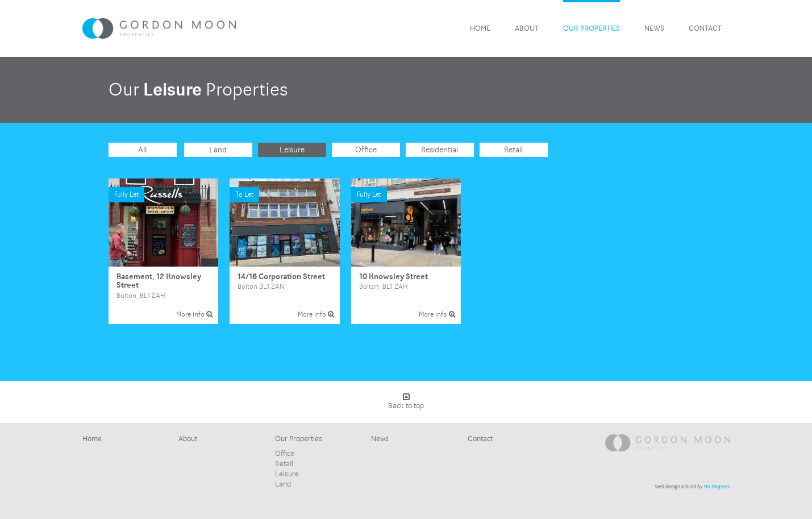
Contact (705, 28)
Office (366, 150)
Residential (440, 150)
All (142, 150)
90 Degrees (717, 487)
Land (218, 150)
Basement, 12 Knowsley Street (164, 251)
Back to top (406, 402)
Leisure (292, 150)
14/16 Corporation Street (285, 251)
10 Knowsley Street (406, 251)
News (654, 28)
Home (480, 28)
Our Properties (592, 28)
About (527, 28)
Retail (513, 150)
